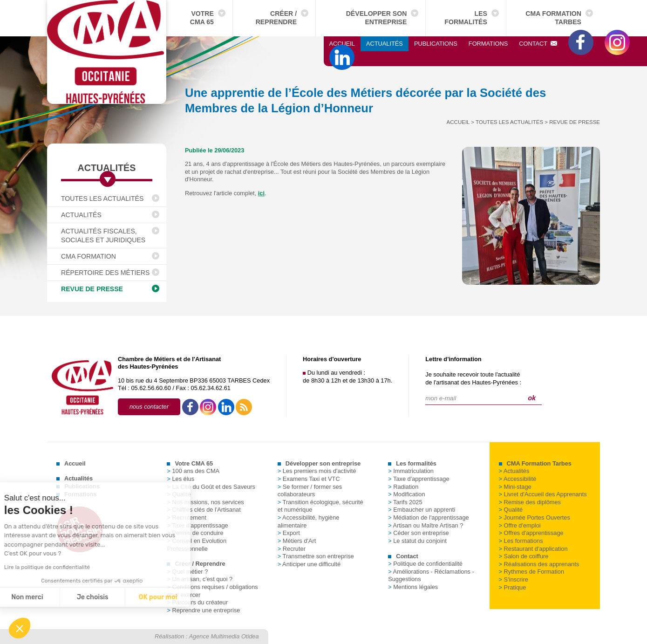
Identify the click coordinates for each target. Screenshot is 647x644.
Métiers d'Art (297, 541)
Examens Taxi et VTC (309, 479)
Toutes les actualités (102, 199)
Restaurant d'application (533, 549)
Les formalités (466, 18)
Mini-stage (515, 487)
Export (289, 533)
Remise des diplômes (530, 502)
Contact (538, 44)
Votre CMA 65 (202, 18)
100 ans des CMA (193, 471)
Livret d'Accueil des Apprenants (543, 494)
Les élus (180, 479)
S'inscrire (514, 579)
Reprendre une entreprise (203, 610)
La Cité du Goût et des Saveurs (211, 487)
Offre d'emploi (520, 525)
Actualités (385, 44)
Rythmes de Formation (531, 572)
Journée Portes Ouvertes (535, 517)
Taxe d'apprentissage (419, 479)
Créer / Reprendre (276, 18)
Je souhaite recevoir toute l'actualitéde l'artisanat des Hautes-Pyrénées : (473, 378)
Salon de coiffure (524, 556)
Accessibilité (518, 479)
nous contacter (149, 407)
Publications (436, 44)
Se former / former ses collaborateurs (310, 491)
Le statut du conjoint (417, 541)
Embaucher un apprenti (422, 510)
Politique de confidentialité (425, 564)
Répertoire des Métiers (105, 273)
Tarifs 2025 (405, 502)
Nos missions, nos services (205, 502)
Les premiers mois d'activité (317, 471)
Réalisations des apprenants (539, 564)
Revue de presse (92, 289)
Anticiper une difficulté (309, 564)
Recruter (292, 549)
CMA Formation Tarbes (553, 18)
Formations (488, 44)
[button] (20, 628)
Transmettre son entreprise (316, 556)
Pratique (513, 587)
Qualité (511, 510)
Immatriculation (411, 471)
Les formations (521, 541)
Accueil (342, 44)
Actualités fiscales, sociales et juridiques (103, 235)
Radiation (403, 487)
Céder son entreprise (419, 533)
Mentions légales (413, 587)
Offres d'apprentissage (531, 533)
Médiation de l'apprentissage (429, 517)
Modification (406, 494)
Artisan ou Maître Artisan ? (426, 525)
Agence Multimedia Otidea (224, 636)
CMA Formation (89, 256)
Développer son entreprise (377, 18)
